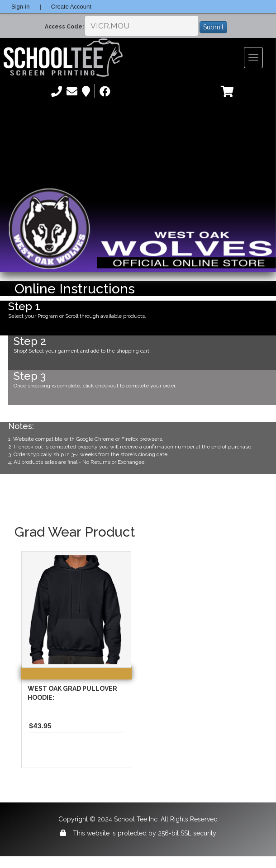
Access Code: (64, 27)
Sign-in (20, 7)
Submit (213, 27)
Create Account (71, 7)
